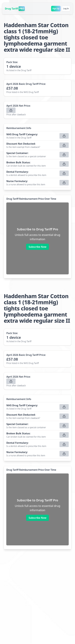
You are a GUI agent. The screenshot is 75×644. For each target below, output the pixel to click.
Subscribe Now (37, 247)
